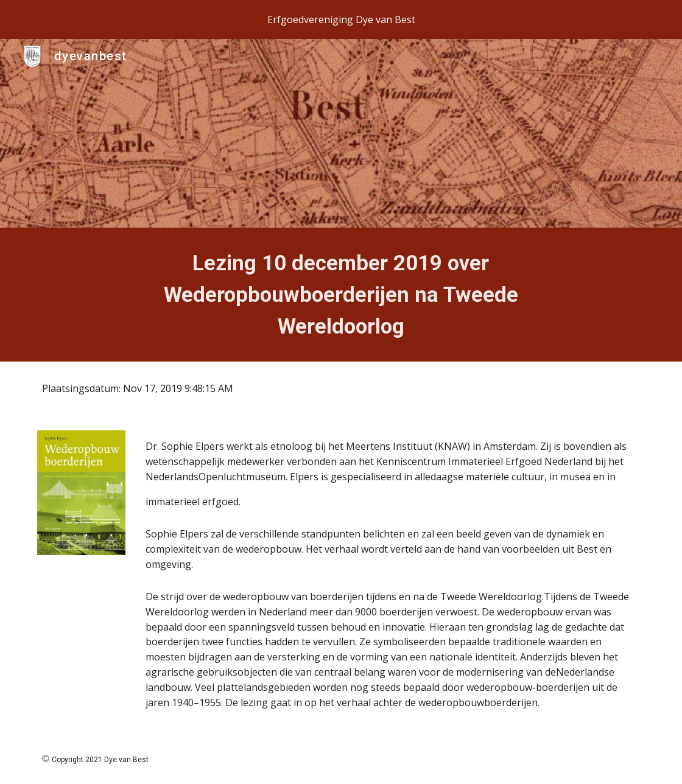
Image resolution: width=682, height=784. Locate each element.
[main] (341, 295)
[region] (341, 19)
